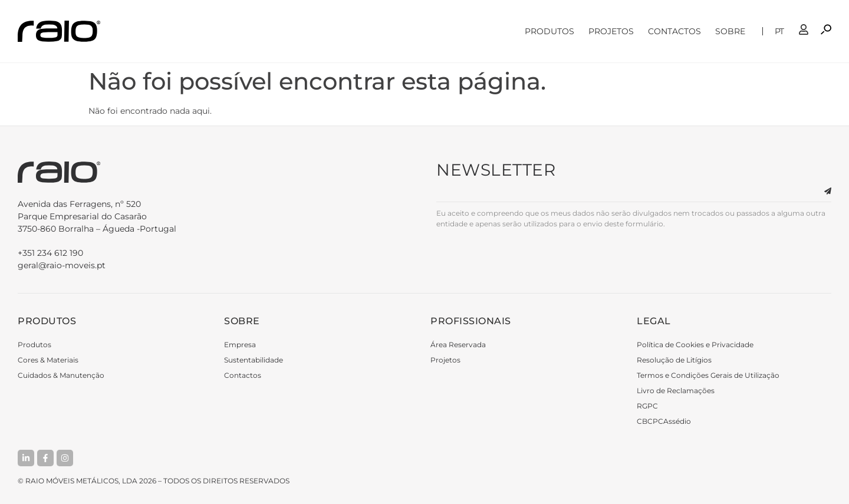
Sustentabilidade (254, 360)
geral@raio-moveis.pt (62, 265)
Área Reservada (458, 345)
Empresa (240, 345)
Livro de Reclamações (676, 391)
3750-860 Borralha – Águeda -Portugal (215, 216)
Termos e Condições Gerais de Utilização (708, 375)
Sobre (733, 31)
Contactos (674, 31)
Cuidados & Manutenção (61, 375)
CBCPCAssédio (664, 421)
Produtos (549, 31)
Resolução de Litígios (674, 360)
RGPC (647, 406)
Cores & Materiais (48, 360)
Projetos (611, 31)
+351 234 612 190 (50, 253)
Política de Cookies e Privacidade (695, 345)
